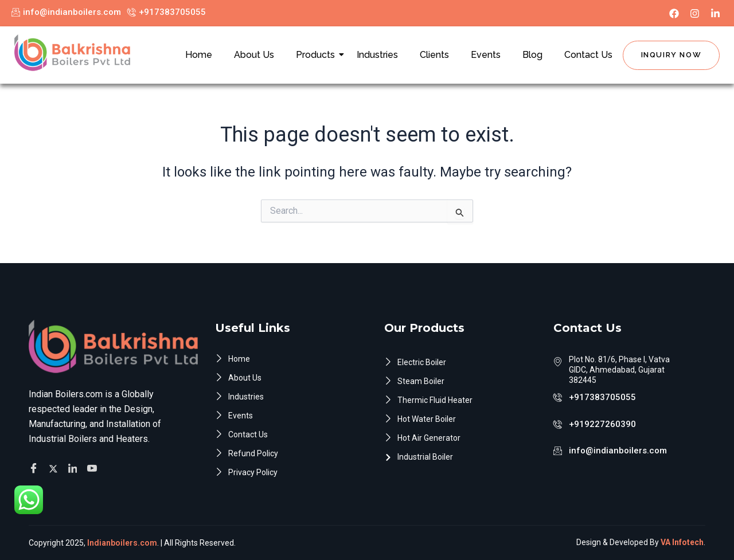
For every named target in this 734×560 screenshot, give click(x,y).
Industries (377, 55)
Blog (532, 55)
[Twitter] (55, 464)
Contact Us (588, 55)
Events (486, 55)
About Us (254, 55)
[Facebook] (35, 465)
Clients (434, 55)
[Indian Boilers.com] (72, 53)
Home (199, 55)
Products (318, 55)
